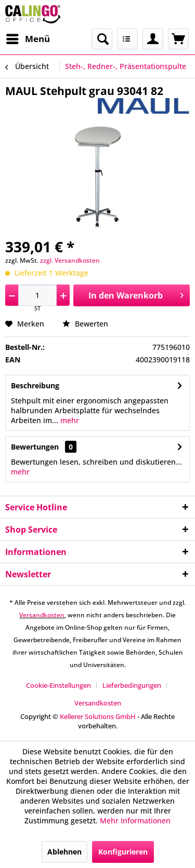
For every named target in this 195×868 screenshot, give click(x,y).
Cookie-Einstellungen (58, 685)
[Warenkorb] (178, 39)
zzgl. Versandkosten (70, 260)
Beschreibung (35, 385)
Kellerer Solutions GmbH (98, 716)
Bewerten (85, 324)
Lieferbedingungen (132, 685)
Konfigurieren (123, 852)
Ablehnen (64, 852)
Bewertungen (35, 447)
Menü (28, 38)
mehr (69, 420)
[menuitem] (28, 39)
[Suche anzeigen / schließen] (102, 39)
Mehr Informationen (135, 820)
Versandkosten (42, 615)
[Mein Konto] (153, 39)
